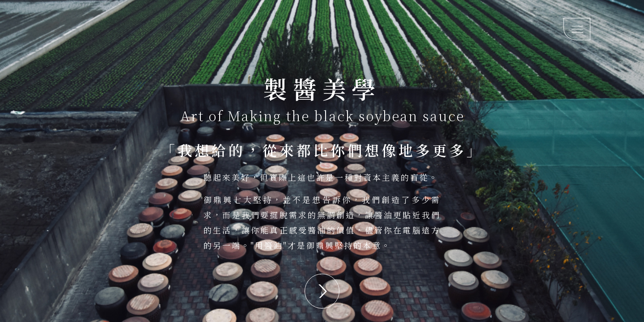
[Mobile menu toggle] (577, 29)
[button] (322, 291)
